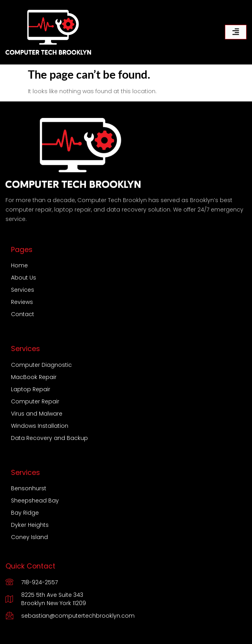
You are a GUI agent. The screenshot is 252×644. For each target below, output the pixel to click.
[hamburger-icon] (236, 32)
